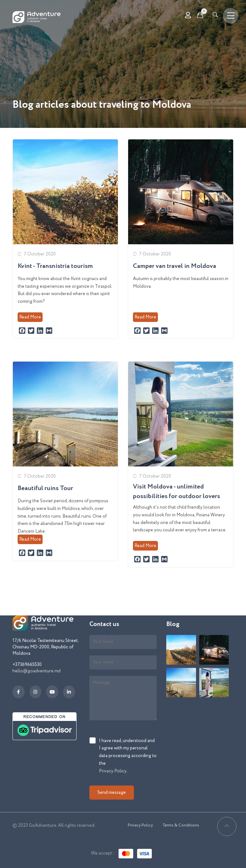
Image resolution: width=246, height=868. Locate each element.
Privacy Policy (113, 771)
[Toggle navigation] (231, 16)
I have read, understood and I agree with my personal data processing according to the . (128, 756)
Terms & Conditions (181, 825)
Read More (30, 317)
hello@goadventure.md (37, 671)
